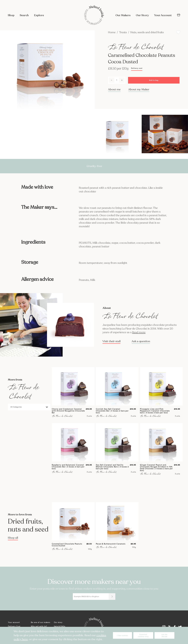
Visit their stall (111, 341)
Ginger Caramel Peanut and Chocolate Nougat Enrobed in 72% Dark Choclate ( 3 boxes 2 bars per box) (156, 468)
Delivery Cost (14, 626)
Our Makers (123, 15)
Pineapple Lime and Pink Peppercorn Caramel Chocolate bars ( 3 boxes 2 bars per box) (155, 411)
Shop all (13, 538)
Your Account (163, 15)
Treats (123, 32)
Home (112, 32)
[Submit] (112, 597)
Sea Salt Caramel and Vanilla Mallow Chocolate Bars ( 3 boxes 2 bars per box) (112, 467)
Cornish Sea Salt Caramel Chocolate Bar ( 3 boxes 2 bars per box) (112, 411)
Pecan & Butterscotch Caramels (111, 544)
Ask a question (141, 341)
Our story (58, 622)
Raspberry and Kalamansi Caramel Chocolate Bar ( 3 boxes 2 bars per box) (68, 467)
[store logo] (94, 15)
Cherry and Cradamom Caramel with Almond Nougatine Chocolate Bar (68, 411)
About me (114, 89)
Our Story (142, 15)
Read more (139, 332)
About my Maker (139, 89)
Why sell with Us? (39, 626)
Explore (39, 15)
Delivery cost (137, 68)
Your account (14, 622)
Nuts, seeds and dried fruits (147, 32)
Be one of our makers (40, 622)
